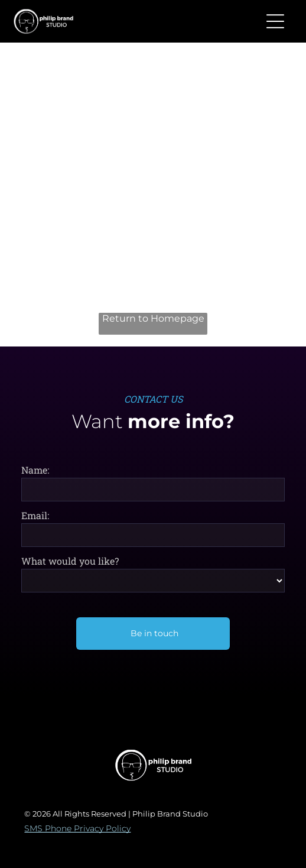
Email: (35, 515)
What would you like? (70, 561)
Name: (35, 470)
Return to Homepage (153, 318)
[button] (275, 21)
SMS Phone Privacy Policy (77, 828)
